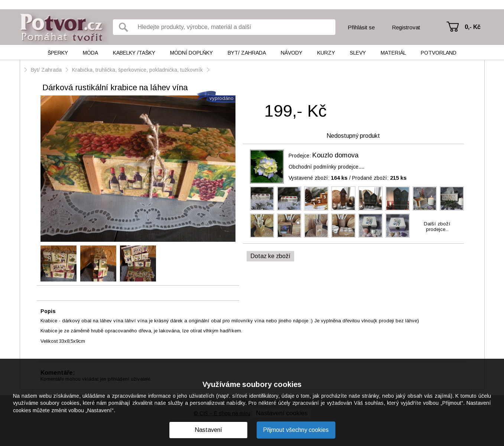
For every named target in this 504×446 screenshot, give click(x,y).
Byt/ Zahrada (247, 53)
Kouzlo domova (335, 155)
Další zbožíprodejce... (437, 227)
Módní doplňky (191, 53)
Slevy (358, 53)
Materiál (393, 53)
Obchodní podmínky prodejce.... (326, 167)
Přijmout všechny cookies (296, 430)
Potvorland (439, 53)
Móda (90, 53)
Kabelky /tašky (134, 53)
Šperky (58, 53)
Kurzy (326, 53)
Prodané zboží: (379, 178)
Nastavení (208, 430)
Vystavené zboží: (318, 178)
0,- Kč (473, 27)
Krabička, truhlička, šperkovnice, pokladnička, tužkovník (137, 70)
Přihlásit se (361, 27)
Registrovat (406, 27)
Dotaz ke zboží (270, 256)
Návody (292, 53)
